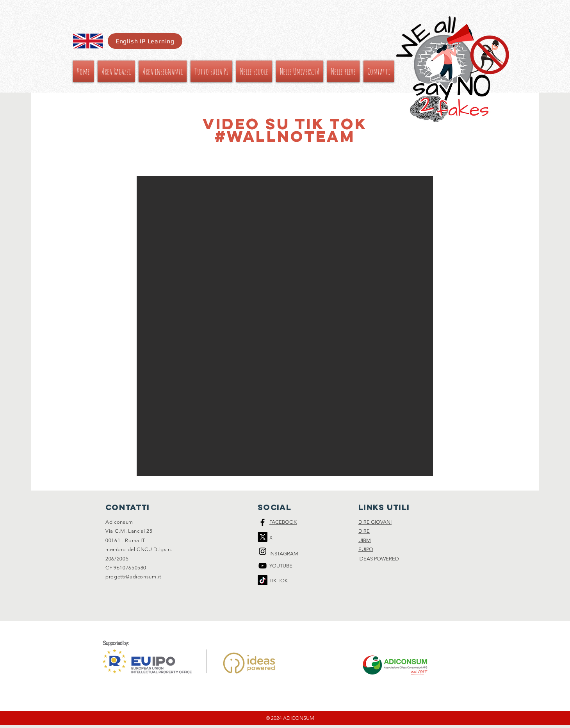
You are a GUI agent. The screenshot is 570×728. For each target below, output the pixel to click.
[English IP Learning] (145, 41)
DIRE (364, 531)
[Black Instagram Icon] (263, 551)
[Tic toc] (263, 580)
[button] (285, 326)
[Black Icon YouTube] (263, 566)
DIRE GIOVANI (375, 522)
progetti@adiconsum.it (133, 577)
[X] (263, 537)
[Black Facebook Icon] (263, 522)
